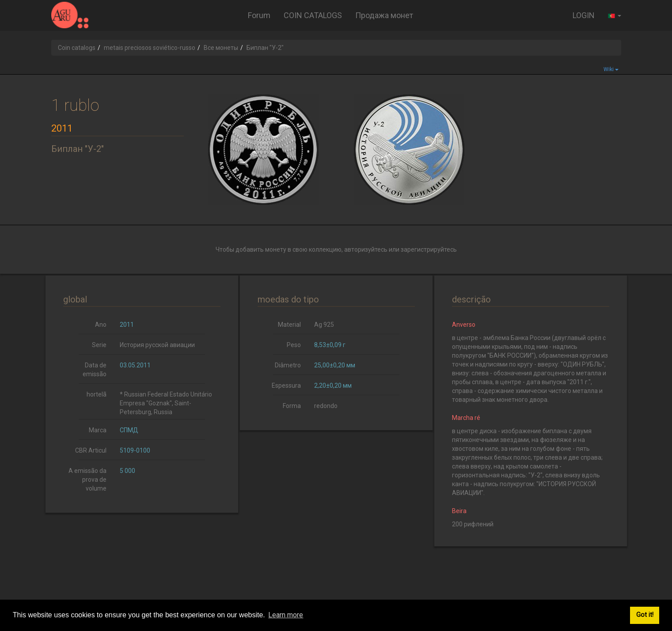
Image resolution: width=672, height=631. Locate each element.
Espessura (286, 385)
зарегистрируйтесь (429, 249)
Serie (99, 345)
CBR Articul (91, 450)
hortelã (97, 394)
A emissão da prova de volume (87, 480)
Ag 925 (324, 325)
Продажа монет (384, 15)
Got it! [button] (645, 615)
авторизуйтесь (366, 249)
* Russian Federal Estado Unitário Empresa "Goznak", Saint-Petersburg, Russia (166, 403)
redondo (326, 406)
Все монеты (221, 48)
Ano (101, 325)
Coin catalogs (77, 48)
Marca (98, 430)
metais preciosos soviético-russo (150, 48)
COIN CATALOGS (313, 15)
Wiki (611, 69)
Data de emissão (95, 370)
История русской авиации (157, 345)
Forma (292, 406)
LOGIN (584, 15)
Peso (294, 345)
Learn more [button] (286, 615)
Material (289, 325)
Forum (259, 15)
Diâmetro (288, 365)
